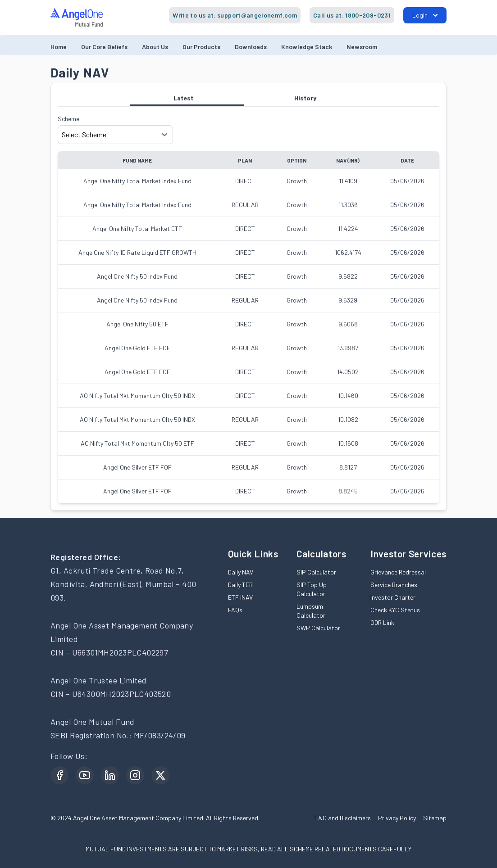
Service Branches (394, 585)
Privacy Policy (397, 818)
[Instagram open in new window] (135, 775)
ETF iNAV (240, 597)
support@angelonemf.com (257, 15)
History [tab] (305, 98)
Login (425, 15)
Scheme (68, 119)
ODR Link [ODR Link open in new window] (382, 622)
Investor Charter (393, 597)
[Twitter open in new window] (160, 775)
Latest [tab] (187, 100)
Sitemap (435, 818)
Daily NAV (241, 572)
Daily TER (240, 585)
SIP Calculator (316, 572)
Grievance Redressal (398, 572)
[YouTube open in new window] (85, 775)
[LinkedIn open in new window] (110, 775)
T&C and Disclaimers (343, 818)
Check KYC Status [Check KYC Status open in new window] (395, 610)
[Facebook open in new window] (59, 775)
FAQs (235, 610)
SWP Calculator (318, 628)
